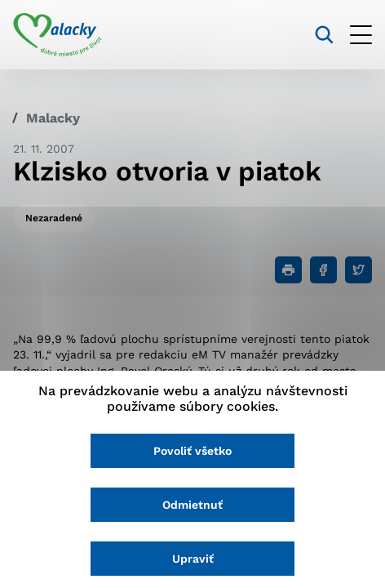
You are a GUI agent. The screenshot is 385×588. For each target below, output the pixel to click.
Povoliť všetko (192, 451)
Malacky (53, 118)
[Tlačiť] (288, 270)
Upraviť (193, 559)
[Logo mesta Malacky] (58, 35)
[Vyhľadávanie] (324, 35)
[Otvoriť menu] (361, 35)
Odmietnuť (192, 505)
